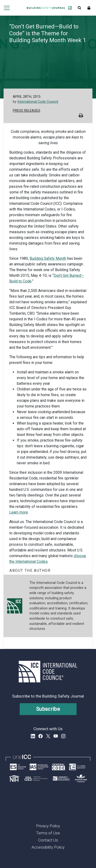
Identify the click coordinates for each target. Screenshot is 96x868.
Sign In (89, 8)
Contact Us (48, 840)
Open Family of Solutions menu (70, 8)
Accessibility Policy (48, 847)
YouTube (56, 736)
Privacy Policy (48, 826)
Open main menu (7, 8)
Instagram (63, 736)
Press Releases (27, 111)
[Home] (46, 8)
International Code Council (38, 102)
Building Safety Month (48, 258)
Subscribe (48, 709)
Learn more (19, 512)
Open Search (79, 8)
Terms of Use (48, 833)
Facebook (41, 736)
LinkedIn (33, 736)
